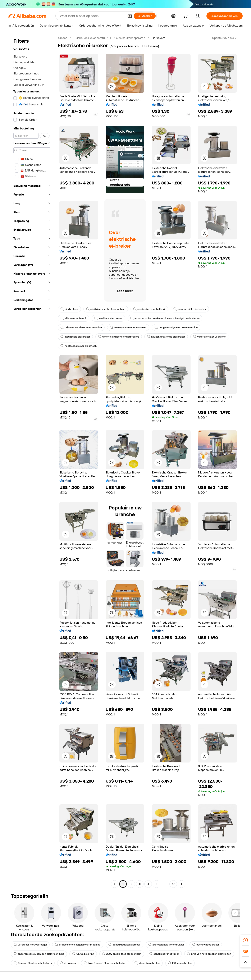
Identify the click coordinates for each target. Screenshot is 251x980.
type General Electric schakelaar (105, 963)
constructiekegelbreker (124, 945)
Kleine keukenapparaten (129, 38)
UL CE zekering (83, 954)
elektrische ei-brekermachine (106, 309)
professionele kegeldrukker (166, 945)
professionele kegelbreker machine (78, 945)
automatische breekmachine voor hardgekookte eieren (165, 318)
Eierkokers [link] (158, 38)
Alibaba (62, 38)
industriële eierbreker (75, 337)
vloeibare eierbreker (108, 318)
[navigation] (32, 461)
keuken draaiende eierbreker (166, 337)
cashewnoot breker (206, 945)
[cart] (186, 17)
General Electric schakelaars (33, 963)
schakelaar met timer (164, 954)
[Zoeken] (145, 16)
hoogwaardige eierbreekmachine (176, 328)
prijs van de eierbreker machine (81, 328)
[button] (130, 16)
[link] (246, 940)
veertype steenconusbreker (128, 328)
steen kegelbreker (147, 963)
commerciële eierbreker (190, 309)
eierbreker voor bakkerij (149, 309)
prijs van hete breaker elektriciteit (209, 954)
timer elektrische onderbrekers (119, 337)
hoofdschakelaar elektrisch (79, 346)
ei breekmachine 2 (73, 318)
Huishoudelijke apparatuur (90, 38)
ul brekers (68, 963)
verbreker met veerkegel (210, 337)
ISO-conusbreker (180, 963)
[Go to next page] (182, 884)
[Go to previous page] (115, 884)
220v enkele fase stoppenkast (122, 954)
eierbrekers (69, 309)
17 (173, 884)
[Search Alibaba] (92, 16)
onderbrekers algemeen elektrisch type (39, 954)
